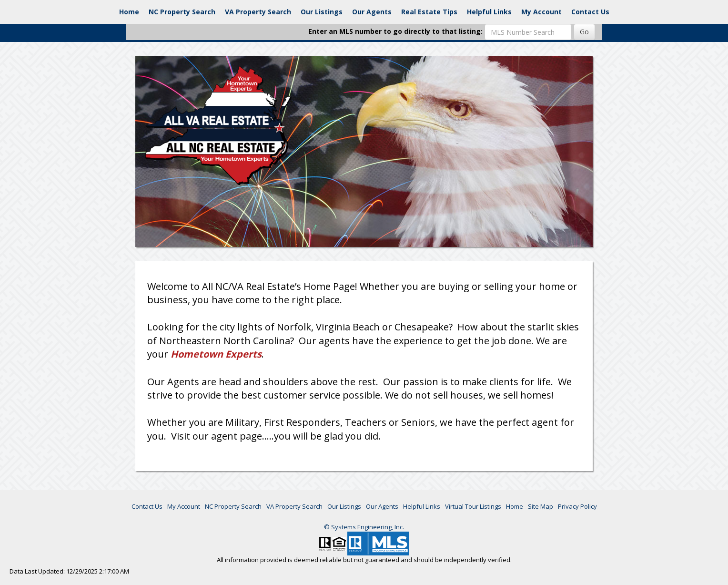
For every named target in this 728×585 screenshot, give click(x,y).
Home (129, 12)
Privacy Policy (577, 506)
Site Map (541, 506)
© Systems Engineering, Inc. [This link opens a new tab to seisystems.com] (364, 527)
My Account (541, 12)
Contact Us (590, 12)
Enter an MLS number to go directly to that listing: (395, 31)
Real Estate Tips (429, 12)
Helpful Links (489, 12)
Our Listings (322, 12)
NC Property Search (182, 12)
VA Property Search (258, 12)
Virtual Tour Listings (473, 506)
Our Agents (372, 12)
